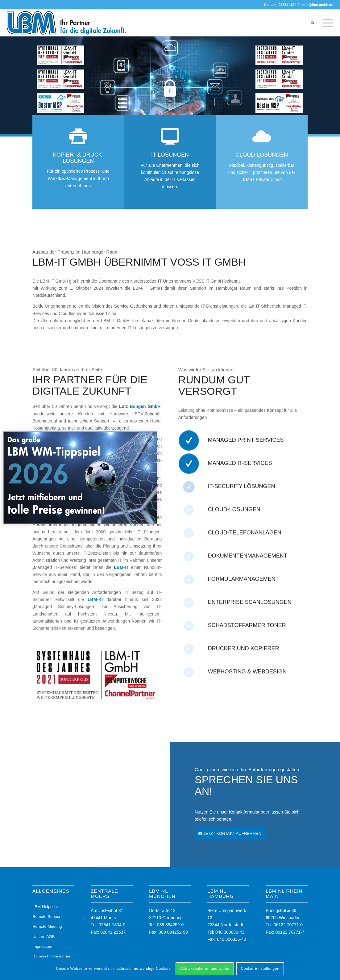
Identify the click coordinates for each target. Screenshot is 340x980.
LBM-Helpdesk (46, 907)
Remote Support (47, 917)
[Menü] (326, 23)
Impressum (42, 946)
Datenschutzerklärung (52, 956)
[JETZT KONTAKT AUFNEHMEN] (230, 833)
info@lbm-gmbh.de (318, 5)
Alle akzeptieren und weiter (205, 969)
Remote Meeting (47, 926)
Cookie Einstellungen (260, 969)
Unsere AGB (44, 937)
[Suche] (313, 23)
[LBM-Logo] (66, 23)
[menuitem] (313, 23)
